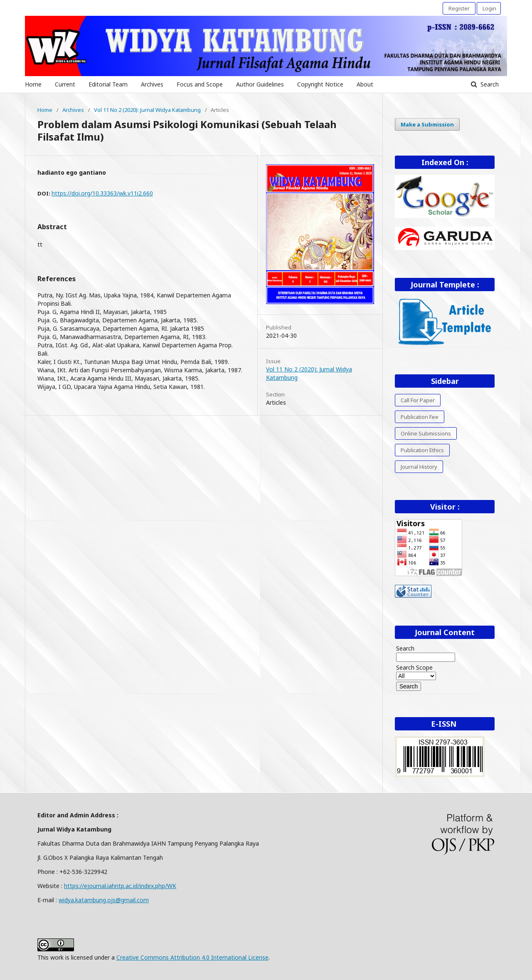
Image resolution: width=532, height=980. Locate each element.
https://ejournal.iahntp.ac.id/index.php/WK (120, 886)
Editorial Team (108, 84)
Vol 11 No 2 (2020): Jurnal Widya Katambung (147, 110)
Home (33, 84)
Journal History (419, 467)
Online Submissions (426, 433)
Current (65, 84)
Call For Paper (418, 400)
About (365, 84)
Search (489, 84)
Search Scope (416, 672)
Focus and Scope (200, 84)
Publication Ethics (422, 450)
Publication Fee (420, 417)
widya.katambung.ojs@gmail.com (104, 900)
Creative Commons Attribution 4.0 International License (192, 957)
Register (459, 8)
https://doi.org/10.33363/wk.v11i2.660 (102, 193)
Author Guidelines (260, 84)
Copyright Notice (320, 84)
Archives (152, 84)
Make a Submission (427, 124)
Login (489, 8)
